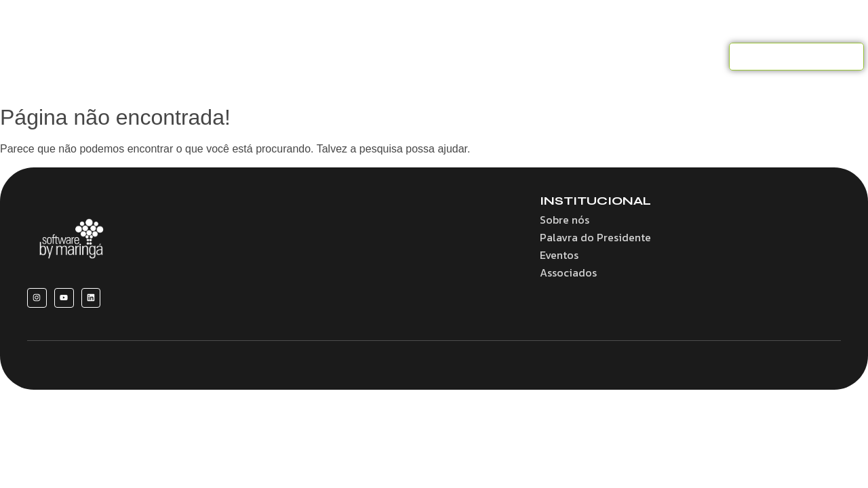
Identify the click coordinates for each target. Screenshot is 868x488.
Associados (458, 56)
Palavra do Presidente (595, 237)
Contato (652, 56)
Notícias (589, 56)
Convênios (381, 56)
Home (173, 56)
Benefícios (307, 56)
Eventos (527, 56)
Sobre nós (237, 56)
